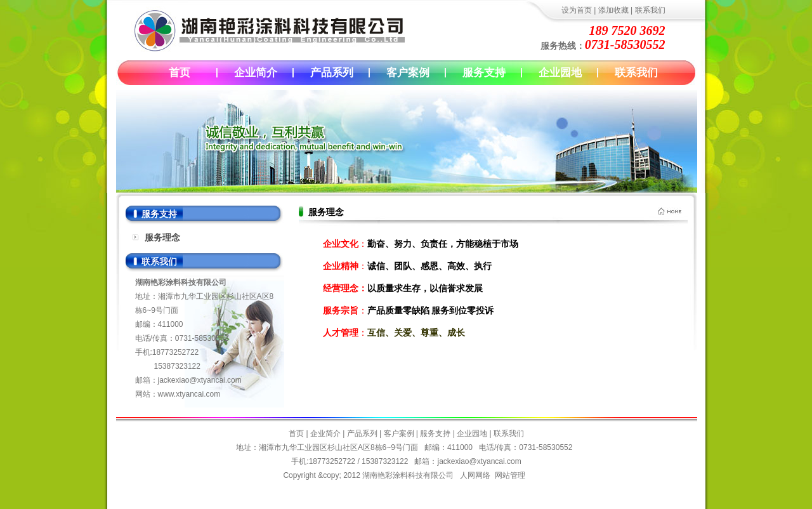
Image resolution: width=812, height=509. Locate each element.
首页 (180, 73)
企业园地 (560, 73)
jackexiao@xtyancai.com (200, 380)
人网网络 (475, 475)
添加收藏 (613, 10)
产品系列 (332, 73)
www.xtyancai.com (189, 394)
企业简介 (256, 73)
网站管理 (510, 475)
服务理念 (162, 237)
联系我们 (650, 10)
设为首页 (577, 10)
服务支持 (484, 73)
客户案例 (408, 73)
